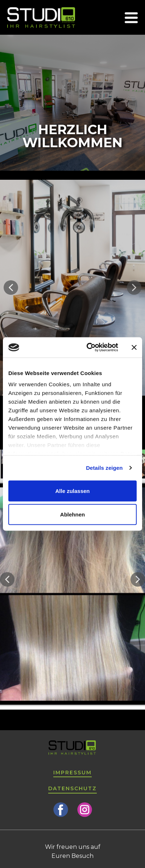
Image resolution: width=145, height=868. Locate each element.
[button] (11, 288)
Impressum (72, 773)
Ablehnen (72, 514)
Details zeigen (104, 468)
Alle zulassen (72, 491)
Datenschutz (72, 788)
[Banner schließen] (134, 347)
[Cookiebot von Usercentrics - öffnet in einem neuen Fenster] (89, 348)
